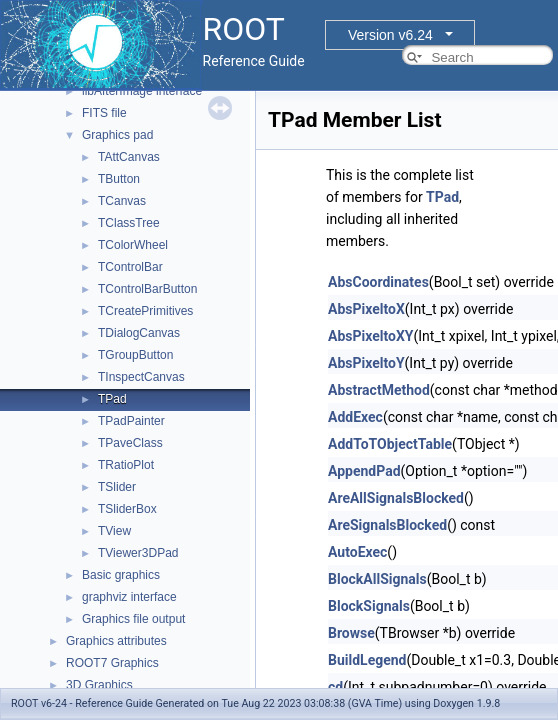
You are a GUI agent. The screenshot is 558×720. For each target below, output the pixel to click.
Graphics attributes (116, 641)
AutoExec (357, 552)
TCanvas (122, 201)
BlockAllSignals (377, 579)
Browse (351, 633)
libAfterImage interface (142, 91)
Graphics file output (133, 619)
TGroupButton (135, 355)
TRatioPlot (126, 465)
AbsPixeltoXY (370, 336)
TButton (119, 179)
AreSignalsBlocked (387, 525)
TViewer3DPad (138, 553)
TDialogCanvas (139, 333)
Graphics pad (117, 135)
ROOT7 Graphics (112, 663)
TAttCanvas (129, 157)
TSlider (117, 487)
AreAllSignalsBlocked (396, 498)
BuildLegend (367, 660)
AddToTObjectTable (390, 444)
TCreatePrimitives (145, 311)
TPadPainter (131, 421)
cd (335, 687)
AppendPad (364, 471)
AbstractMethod (379, 390)
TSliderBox (127, 509)
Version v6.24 (390, 35)
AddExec (355, 417)
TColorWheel (133, 245)
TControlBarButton (147, 289)
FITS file (104, 113)
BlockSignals (369, 606)
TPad (112, 399)
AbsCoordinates (378, 282)
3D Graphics (99, 685)
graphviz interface (129, 597)
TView (114, 531)
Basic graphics (121, 575)
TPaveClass (130, 443)
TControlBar (130, 267)
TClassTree (129, 223)
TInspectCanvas (141, 377)
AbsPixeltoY (366, 363)
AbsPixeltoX (366, 309)
